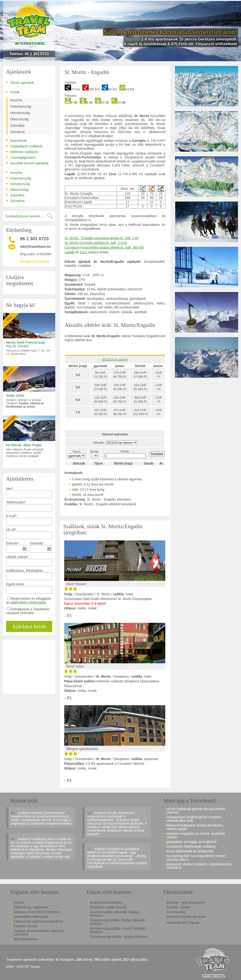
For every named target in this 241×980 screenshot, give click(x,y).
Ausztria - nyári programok (186, 903)
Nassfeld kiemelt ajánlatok (27, 163)
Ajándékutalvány (26, 939)
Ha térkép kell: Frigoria (183, 923)
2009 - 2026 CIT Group (23, 967)
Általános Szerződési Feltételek (37, 912)
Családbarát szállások (24, 146)
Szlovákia (17, 126)
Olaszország (20, 119)
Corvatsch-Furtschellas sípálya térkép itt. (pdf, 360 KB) (105, 247)
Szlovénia (18, 132)
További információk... (36, 262)
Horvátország (20, 113)
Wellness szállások (22, 152)
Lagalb (70, 252)
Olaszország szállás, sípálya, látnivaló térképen (118, 922)
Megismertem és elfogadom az (29, 600)
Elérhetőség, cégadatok (31, 907)
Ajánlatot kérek (29, 626)
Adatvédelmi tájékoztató (31, 917)
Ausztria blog (176, 912)
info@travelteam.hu (36, 247)
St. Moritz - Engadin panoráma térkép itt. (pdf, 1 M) (102, 238)
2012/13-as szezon (115, 359)
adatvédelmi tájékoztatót (28, 602)
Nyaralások (16, 140)
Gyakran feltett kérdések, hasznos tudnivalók (39, 933)
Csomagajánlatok (21, 157)
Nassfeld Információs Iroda (186, 917)
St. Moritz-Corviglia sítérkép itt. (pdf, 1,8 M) (96, 243)
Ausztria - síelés (178, 907)
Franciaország (21, 106)
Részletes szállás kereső (108, 907)
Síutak (13, 92)
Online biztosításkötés (106, 903)
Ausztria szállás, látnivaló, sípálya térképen (114, 914)
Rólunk (19, 903)
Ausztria (16, 100)
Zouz (84, 252)
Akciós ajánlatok (20, 82)
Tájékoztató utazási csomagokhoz (38, 921)
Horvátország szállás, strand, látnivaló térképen (118, 930)
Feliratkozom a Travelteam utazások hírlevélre (28, 611)
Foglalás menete (26, 926)
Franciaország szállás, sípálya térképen (119, 937)
